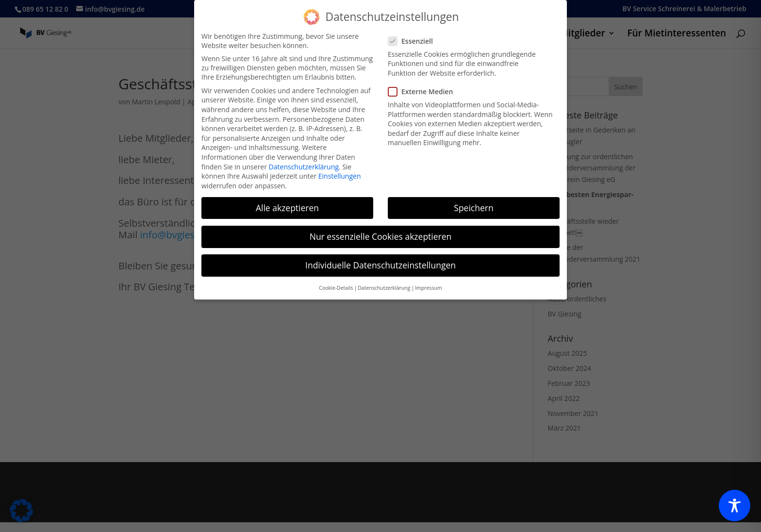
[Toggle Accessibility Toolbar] (735, 506)
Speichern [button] (473, 203)
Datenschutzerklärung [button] (384, 283)
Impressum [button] (428, 283)
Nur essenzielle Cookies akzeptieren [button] (381, 232)
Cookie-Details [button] (336, 283)
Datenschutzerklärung (304, 161)
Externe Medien (424, 87)
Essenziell (414, 36)
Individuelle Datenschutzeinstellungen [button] (380, 260)
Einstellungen (340, 171)
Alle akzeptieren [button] (287, 203)
